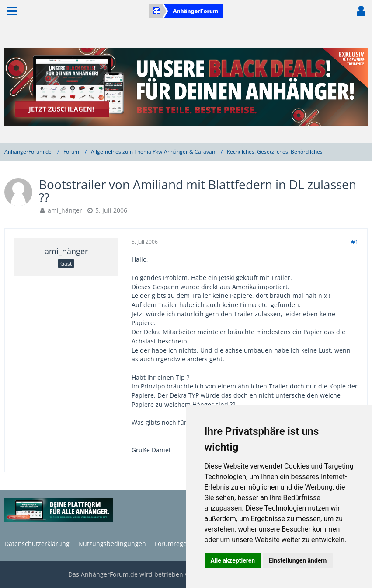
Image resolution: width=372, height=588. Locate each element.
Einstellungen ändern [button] (298, 560)
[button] (12, 11)
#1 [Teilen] (355, 242)
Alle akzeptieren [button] (233, 560)
